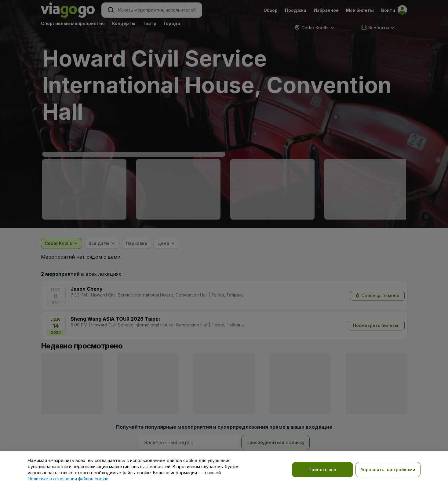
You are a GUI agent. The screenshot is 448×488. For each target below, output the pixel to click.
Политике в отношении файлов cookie (68, 479)
